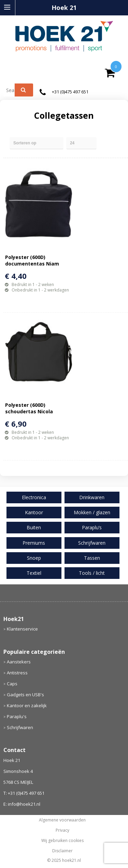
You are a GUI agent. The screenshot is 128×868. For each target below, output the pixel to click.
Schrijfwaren (20, 727)
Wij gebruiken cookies (62, 841)
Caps (12, 684)
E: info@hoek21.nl (22, 804)
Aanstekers (19, 662)
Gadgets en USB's (25, 695)
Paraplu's (17, 716)
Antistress (17, 673)
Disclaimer (62, 851)
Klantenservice (22, 629)
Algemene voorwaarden (62, 820)
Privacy (62, 830)
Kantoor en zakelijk (27, 705)
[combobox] (12, 90)
